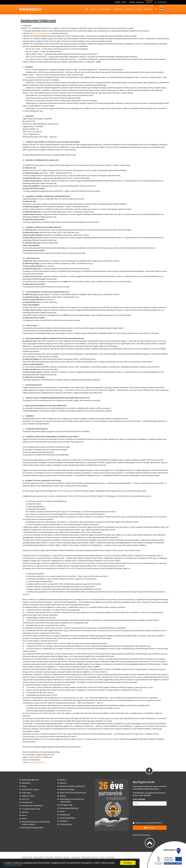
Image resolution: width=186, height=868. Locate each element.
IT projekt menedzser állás (31, 809)
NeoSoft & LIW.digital (67, 790)
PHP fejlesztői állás (66, 805)
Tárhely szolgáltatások (67, 818)
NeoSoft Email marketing (141, 835)
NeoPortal (63, 783)
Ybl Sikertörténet (66, 824)
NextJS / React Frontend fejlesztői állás (73, 793)
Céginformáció (27, 858)
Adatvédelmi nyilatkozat (90, 858)
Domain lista (110, 858)
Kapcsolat (148, 9)
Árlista (24, 786)
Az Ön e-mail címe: (139, 799)
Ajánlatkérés (26, 783)
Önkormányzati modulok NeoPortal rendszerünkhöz (72, 801)
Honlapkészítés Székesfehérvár (32, 806)
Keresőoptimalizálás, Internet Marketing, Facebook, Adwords (36, 823)
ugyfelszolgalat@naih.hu (36, 762)
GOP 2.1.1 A (25, 799)
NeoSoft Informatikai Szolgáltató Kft (72, 786)
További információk (13, 865)
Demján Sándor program (30, 790)
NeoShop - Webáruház (136, 2)
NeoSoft (149, 2)
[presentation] (152, 813)
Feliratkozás (150, 828)
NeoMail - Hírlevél (121, 2)
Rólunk (93, 9)
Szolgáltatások (105, 9)
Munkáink (129, 9)
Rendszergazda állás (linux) (69, 808)
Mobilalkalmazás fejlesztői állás (33, 828)
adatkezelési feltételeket (154, 823)
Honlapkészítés (27, 802)
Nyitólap (63, 796)
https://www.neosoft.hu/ (43, 33)
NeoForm (63, 780)
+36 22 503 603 (162, 2)
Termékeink (118, 9)
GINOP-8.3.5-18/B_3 (29, 796)
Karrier (139, 9)
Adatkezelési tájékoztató (30, 780)
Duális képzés (27, 793)
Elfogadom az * (148, 823)
